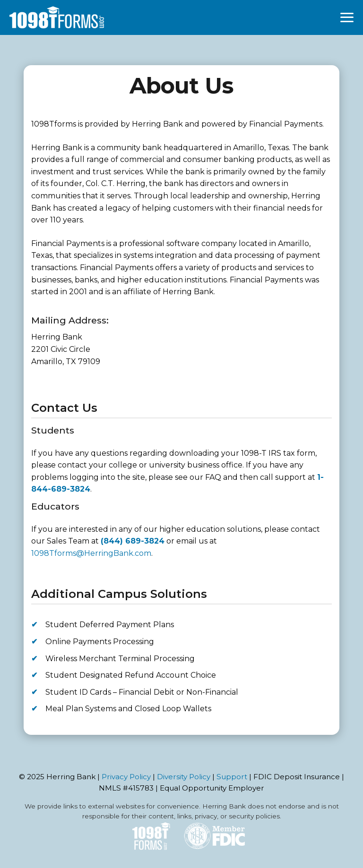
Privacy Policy (126, 777)
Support (232, 777)
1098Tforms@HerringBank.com (91, 553)
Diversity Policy (184, 777)
